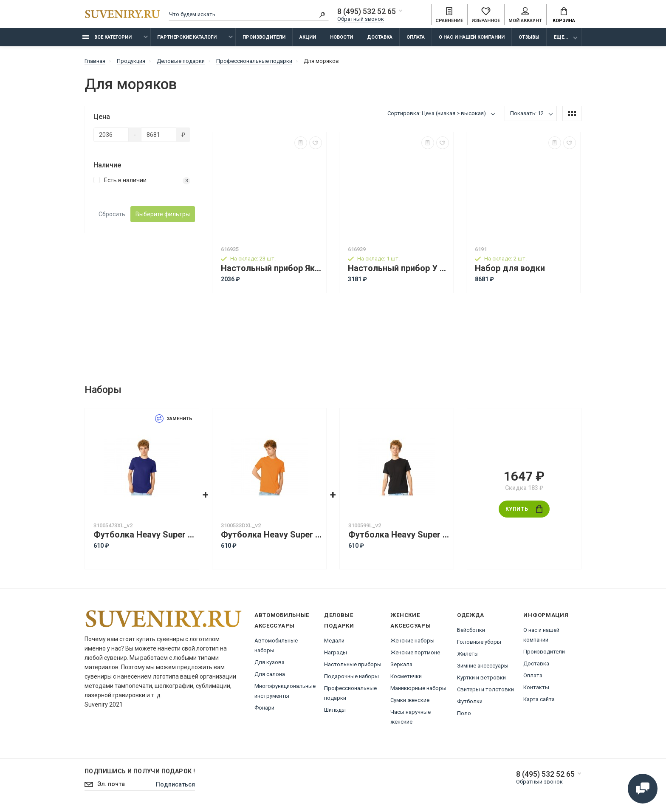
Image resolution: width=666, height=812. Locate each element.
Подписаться (175, 784)
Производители (264, 37)
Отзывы (529, 37)
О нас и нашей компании (472, 37)
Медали (334, 641)
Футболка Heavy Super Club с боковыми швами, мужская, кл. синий (144, 535)
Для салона (270, 674)
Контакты (536, 687)
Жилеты (468, 654)
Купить (524, 509)
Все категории (107, 37)
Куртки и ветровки (481, 678)
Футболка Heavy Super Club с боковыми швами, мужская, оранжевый (271, 535)
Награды (336, 652)
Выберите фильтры (163, 214)
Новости (341, 37)
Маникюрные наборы (418, 688)
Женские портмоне (415, 652)
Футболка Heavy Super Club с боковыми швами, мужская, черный (399, 535)
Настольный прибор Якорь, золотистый (271, 268)
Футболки (470, 701)
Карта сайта (539, 699)
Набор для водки (510, 268)
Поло (464, 713)
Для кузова (270, 662)
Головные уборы (479, 642)
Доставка (380, 37)
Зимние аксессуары (483, 666)
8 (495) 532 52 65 (367, 11)
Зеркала (401, 664)
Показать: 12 (527, 113)
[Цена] (111, 135)
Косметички (406, 676)
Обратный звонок (361, 19)
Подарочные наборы (351, 676)
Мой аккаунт (525, 15)
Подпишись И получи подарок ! (140, 771)
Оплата (416, 37)
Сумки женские (410, 700)
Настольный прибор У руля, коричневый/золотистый (398, 268)
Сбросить (112, 214)
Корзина (564, 15)
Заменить (174, 419)
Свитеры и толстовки (485, 689)
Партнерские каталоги (187, 37)
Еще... (561, 37)
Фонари (264, 708)
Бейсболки (471, 630)
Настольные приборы (353, 664)
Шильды (335, 710)
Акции (308, 37)
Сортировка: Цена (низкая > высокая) (437, 113)
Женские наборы (412, 641)
